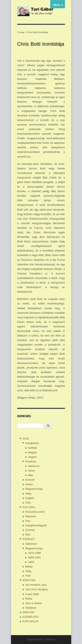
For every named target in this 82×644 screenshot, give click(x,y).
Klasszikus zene (35, 512)
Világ (28, 494)
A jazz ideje (32, 594)
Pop (28, 521)
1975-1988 (34, 553)
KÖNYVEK (29, 580)
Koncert (30, 480)
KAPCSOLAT (31, 621)
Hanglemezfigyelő (36, 525)
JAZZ (26, 439)
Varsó (31, 471)
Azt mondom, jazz (36, 585)
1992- (31, 562)
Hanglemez (32, 443)
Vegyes (32, 457)
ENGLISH (29, 612)
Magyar (32, 452)
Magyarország (34, 489)
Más (31, 475)
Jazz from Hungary (37, 589)
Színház (30, 530)
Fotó (28, 503)
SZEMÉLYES (31, 617)
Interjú (29, 484)
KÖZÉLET (29, 539)
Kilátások (31, 608)
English (30, 498)
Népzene (31, 516)
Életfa (29, 599)
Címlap (21, 32)
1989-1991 (34, 557)
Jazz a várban (34, 603)
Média (29, 567)
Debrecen (34, 466)
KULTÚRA (29, 507)
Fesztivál (31, 461)
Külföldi (32, 448)
